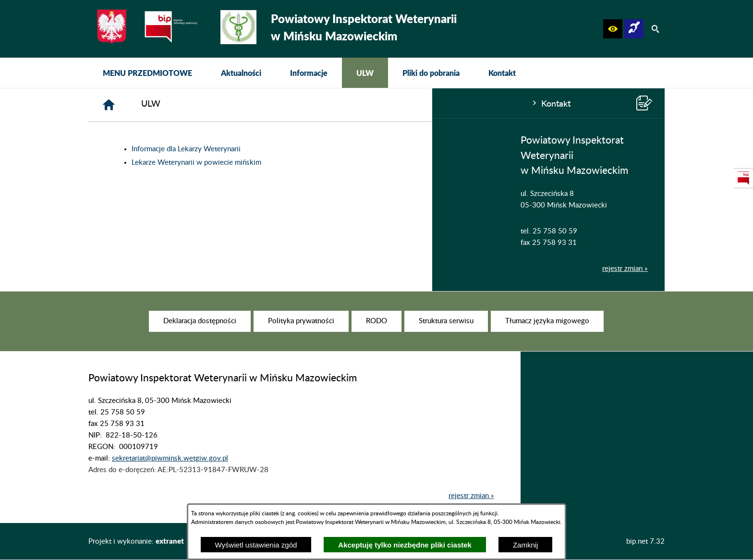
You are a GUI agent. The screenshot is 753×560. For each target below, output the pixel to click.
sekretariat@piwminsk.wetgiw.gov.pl (170, 478)
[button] (613, 29)
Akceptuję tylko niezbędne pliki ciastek (405, 545)
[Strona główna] (253, 105)
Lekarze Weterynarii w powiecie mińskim (341, 163)
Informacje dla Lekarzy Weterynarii (331, 149)
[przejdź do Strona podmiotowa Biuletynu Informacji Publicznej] (743, 178)
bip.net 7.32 (645, 542)
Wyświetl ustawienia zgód (256, 545)
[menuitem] (147, 73)
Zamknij (526, 545)
